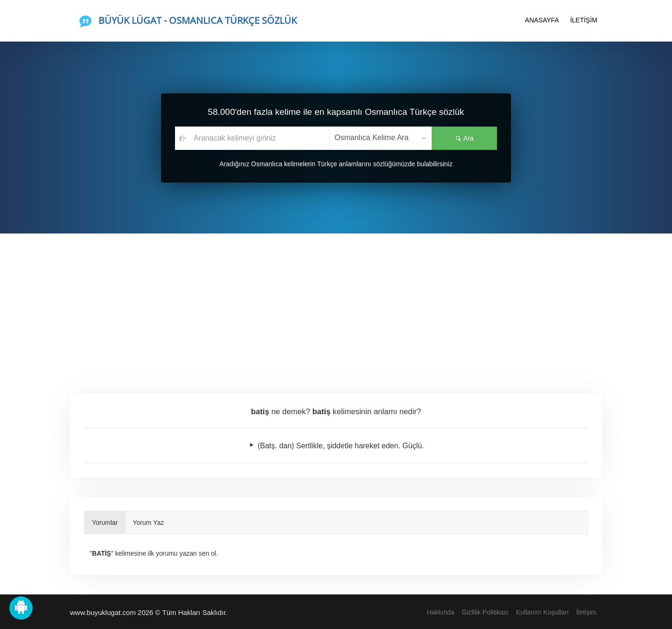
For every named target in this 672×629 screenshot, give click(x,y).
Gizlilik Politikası (485, 612)
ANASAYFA (542, 20)
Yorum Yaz (149, 523)
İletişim (586, 612)
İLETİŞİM (584, 20)
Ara (464, 138)
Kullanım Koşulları (542, 612)
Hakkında (440, 612)
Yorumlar (105, 523)
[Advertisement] (336, 304)
